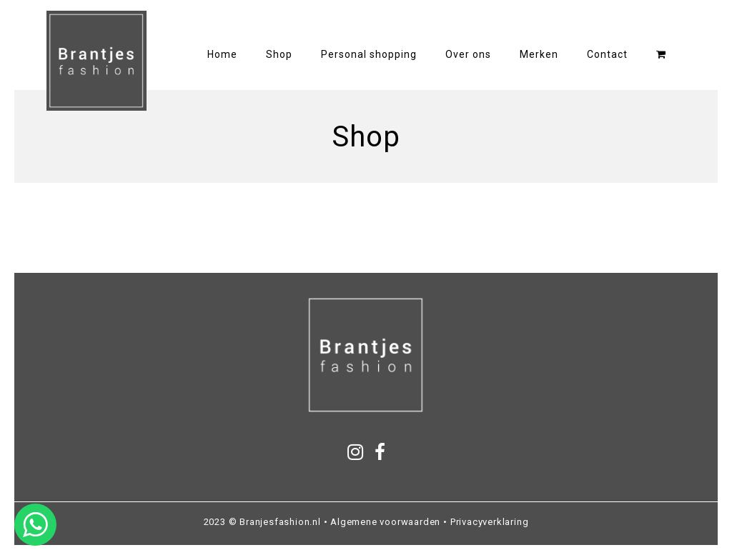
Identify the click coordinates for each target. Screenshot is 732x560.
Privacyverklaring (490, 522)
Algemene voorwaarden (385, 522)
